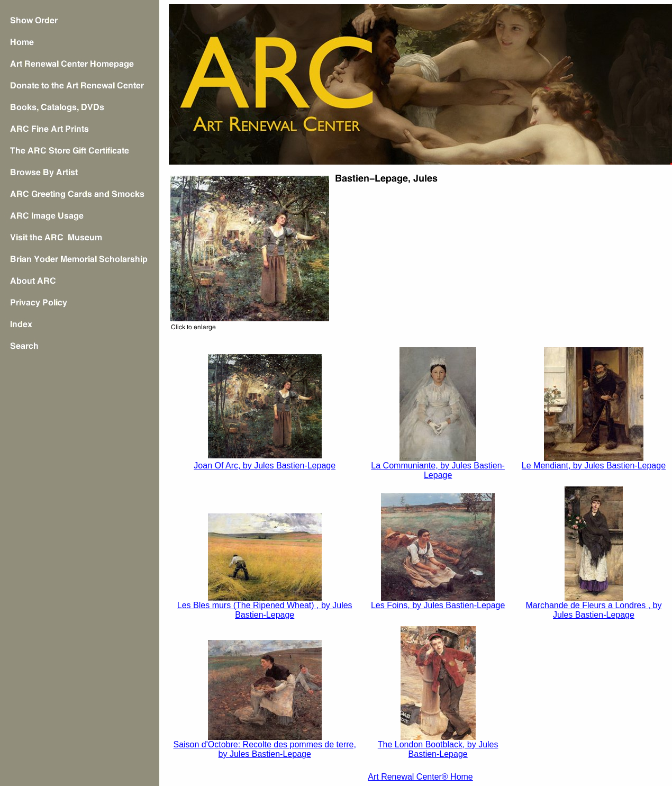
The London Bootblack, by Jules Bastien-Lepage (438, 749)
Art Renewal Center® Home (420, 777)
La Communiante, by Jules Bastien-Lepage (438, 470)
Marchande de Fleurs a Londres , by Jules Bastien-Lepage (593, 610)
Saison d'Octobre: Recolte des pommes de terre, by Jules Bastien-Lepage (264, 749)
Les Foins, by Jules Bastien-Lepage (438, 605)
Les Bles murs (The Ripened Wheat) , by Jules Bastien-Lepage (265, 610)
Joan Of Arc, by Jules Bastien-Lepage (265, 466)
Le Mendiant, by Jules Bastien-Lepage (594, 466)
